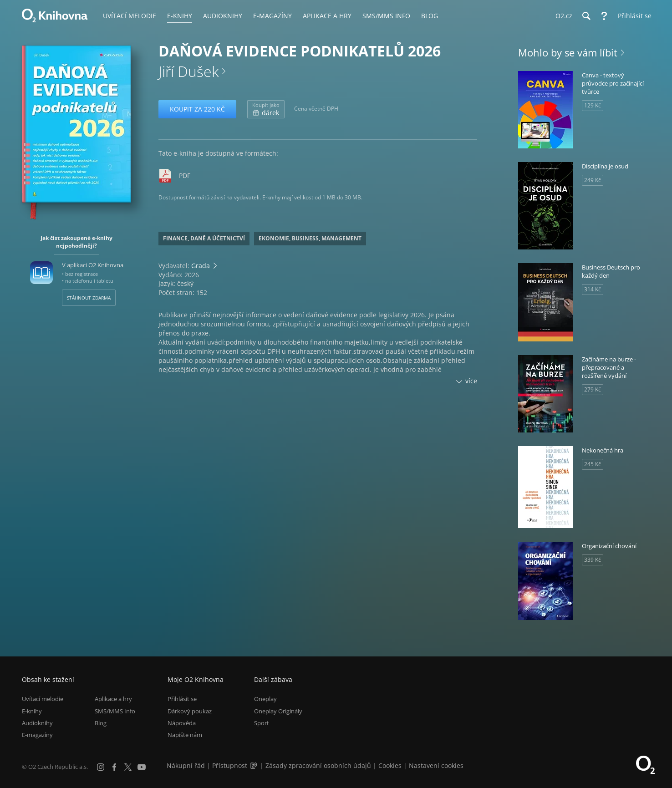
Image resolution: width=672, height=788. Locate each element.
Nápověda (182, 723)
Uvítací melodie (43, 699)
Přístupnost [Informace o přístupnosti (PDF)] (230, 765)
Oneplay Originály (278, 711)
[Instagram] (101, 767)
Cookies (390, 765)
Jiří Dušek (188, 71)
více (471, 381)
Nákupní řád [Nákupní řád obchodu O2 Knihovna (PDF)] (186, 765)
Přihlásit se (182, 699)
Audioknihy (37, 723)
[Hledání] (586, 16)
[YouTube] (142, 767)
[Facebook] (114, 767)
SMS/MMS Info (115, 711)
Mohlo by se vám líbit (568, 52)
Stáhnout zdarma (89, 298)
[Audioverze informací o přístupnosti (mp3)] (255, 765)
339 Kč (593, 560)
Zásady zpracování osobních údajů (318, 765)
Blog (101, 723)
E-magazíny (37, 735)
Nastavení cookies (436, 765)
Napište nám (185, 735)
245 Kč (593, 464)
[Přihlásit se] (632, 16)
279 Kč (593, 389)
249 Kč (593, 180)
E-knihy (32, 711)
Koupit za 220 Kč (197, 109)
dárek (266, 109)
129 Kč (593, 105)
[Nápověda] (604, 16)
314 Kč (593, 289)
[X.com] (128, 767)
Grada (201, 266)
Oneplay (265, 699)
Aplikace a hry (113, 699)
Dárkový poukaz (190, 711)
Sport (262, 723)
